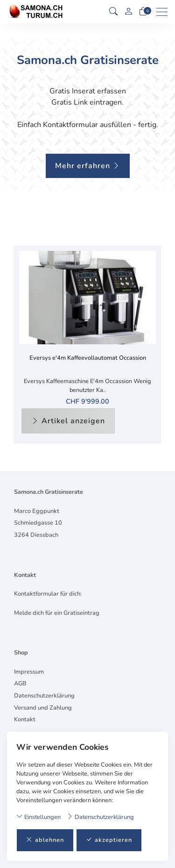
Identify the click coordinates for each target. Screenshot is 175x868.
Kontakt (25, 719)
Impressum (29, 672)
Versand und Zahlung (43, 708)
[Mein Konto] (128, 12)
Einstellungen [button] (38, 817)
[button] (113, 12)
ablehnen (45, 840)
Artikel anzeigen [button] (68, 421)
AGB (20, 683)
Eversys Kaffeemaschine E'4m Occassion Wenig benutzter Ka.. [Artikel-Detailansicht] (87, 386)
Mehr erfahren (88, 166)
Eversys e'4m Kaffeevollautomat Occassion (88, 358)
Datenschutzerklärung (100, 817)
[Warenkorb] (143, 12)
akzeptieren (109, 840)
